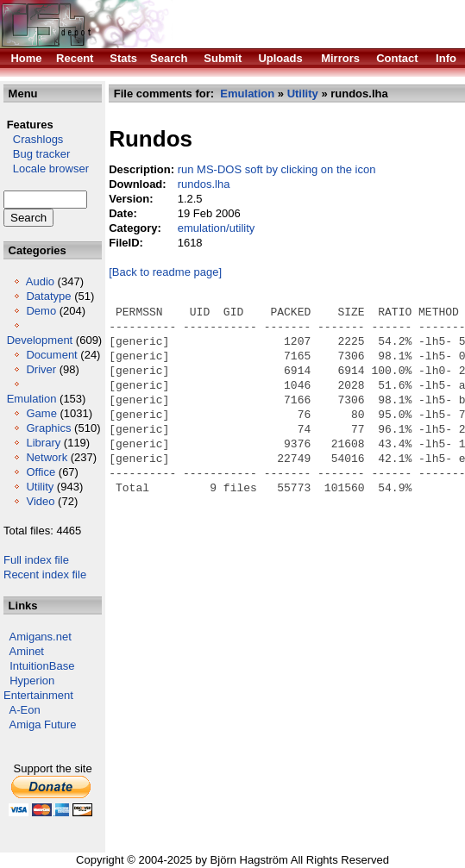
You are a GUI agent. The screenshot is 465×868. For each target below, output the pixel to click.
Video (40, 501)
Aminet (27, 651)
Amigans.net (41, 637)
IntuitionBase (42, 666)
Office (41, 472)
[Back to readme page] (165, 272)
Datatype (48, 296)
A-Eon (25, 710)
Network (47, 457)
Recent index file (45, 575)
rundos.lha (204, 184)
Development (40, 340)
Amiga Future (43, 724)
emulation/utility (217, 228)
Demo (41, 311)
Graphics (48, 428)
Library (43, 443)
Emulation (32, 399)
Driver (41, 369)
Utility (40, 487)
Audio (40, 281)
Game (41, 413)
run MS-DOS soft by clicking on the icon (277, 169)
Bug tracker (37, 154)
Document (51, 355)
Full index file (36, 560)
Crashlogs (33, 139)
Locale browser (46, 169)
